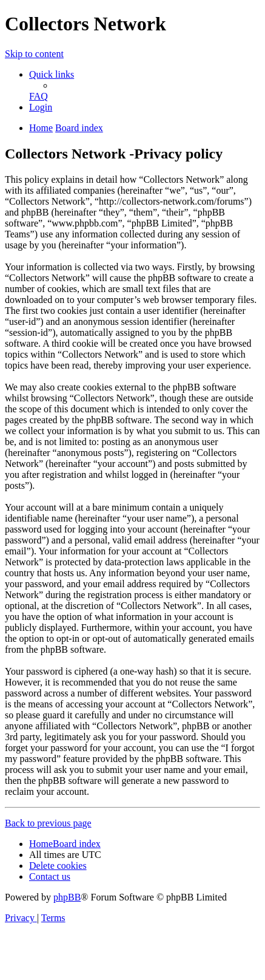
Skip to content (34, 54)
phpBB (67, 897)
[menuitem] (39, 96)
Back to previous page (48, 823)
